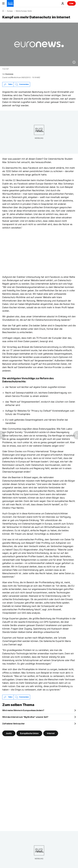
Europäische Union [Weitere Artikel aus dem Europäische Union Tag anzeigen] (29, 733)
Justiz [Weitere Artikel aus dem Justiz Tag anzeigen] (9, 733)
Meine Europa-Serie (24, 11)
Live (71, 3)
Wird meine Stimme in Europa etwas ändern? (23, 710)
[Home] (3, 11)
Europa (10, 11)
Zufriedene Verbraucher (13, 724)
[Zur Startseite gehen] (10, 3)
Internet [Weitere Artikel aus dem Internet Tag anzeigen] (51, 733)
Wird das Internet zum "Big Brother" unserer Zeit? (25, 717)
